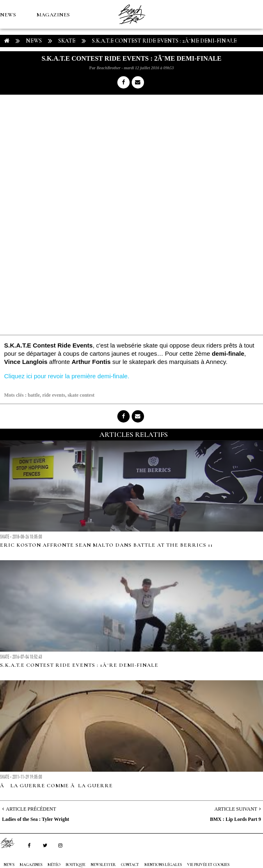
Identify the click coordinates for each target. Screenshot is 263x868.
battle (34, 395)
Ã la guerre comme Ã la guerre (56, 786)
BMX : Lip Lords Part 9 (236, 819)
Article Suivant (236, 809)
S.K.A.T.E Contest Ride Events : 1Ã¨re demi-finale (79, 665)
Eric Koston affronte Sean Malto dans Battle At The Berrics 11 (106, 545)
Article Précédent (31, 809)
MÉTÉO (235, 43)
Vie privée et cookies (208, 865)
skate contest (81, 395)
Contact (130, 865)
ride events (54, 395)
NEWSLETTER (103, 865)
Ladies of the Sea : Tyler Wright (36, 819)
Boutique (15, 72)
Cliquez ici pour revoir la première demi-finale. (67, 376)
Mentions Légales (163, 865)
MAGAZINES (53, 15)
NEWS (8, 15)
